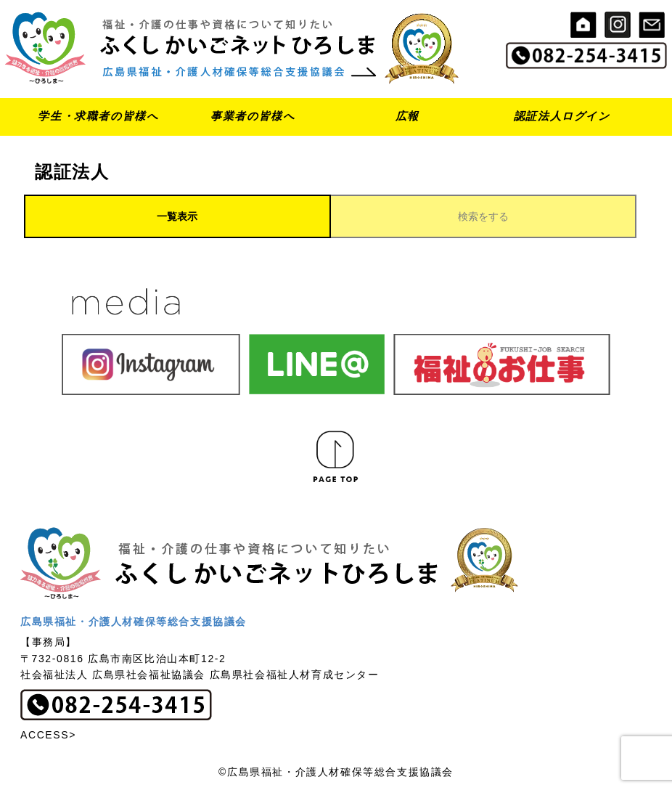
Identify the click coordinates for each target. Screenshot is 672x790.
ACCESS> (48, 735)
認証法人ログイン (562, 116)
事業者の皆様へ (253, 116)
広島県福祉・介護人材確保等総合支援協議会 (134, 622)
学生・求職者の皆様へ (98, 116)
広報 (407, 116)
